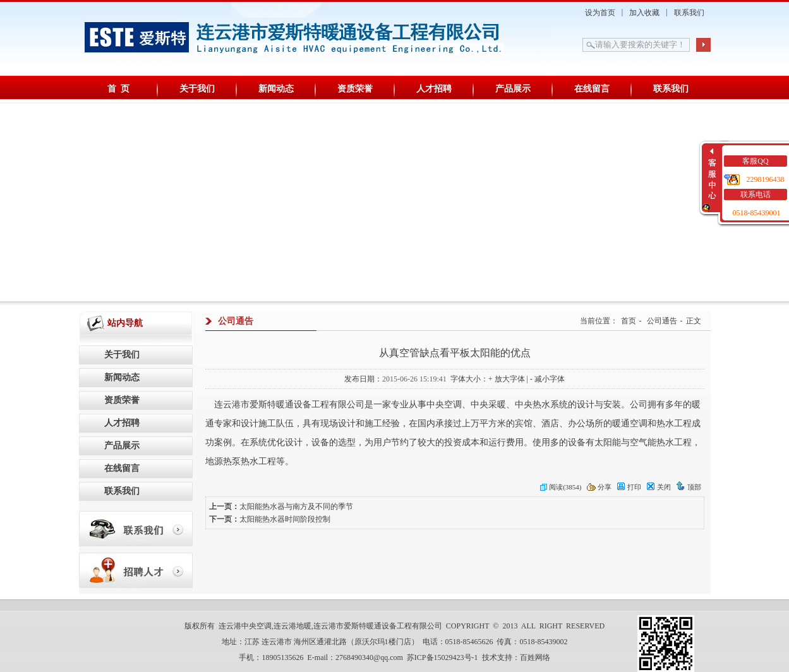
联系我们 (689, 13)
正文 (694, 321)
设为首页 (600, 13)
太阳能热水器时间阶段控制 (285, 519)
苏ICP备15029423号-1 (443, 657)
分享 (599, 487)
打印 (629, 487)
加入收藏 (644, 13)
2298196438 (766, 179)
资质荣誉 (355, 89)
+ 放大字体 (507, 379)
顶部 (689, 487)
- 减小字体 (547, 379)
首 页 (118, 89)
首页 (629, 321)
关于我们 (197, 89)
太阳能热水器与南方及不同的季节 (296, 507)
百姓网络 (535, 657)
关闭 (659, 487)
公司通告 (662, 321)
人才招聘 (434, 89)
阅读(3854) (561, 487)
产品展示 (513, 89)
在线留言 (592, 89)
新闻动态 (276, 89)
